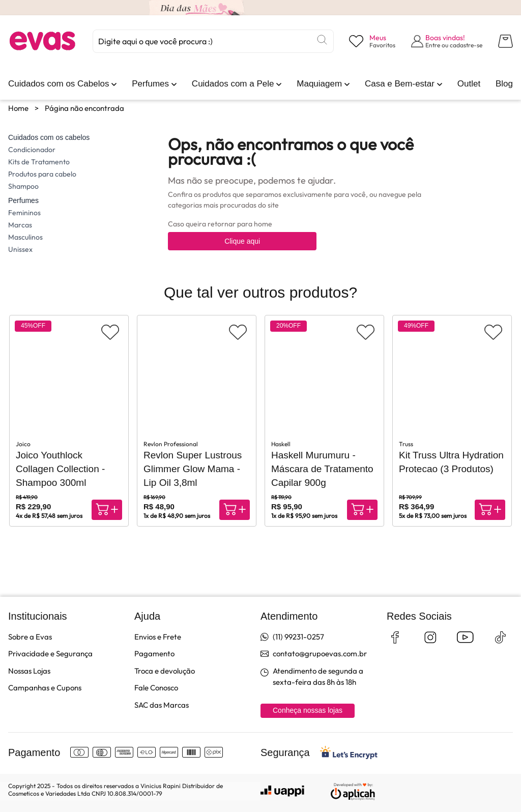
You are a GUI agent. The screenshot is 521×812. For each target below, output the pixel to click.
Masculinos (25, 237)
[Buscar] (322, 40)
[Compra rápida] (107, 510)
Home (18, 108)
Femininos (24, 213)
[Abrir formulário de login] (447, 41)
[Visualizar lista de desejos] (372, 41)
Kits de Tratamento (39, 162)
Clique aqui (242, 241)
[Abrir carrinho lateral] (505, 41)
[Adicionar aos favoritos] (110, 332)
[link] (59, 84)
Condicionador (32, 150)
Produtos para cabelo (42, 174)
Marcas (20, 225)
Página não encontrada (84, 108)
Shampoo (23, 186)
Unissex (20, 249)
